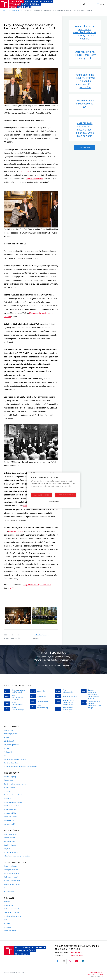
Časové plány (9, 780)
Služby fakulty (9, 892)
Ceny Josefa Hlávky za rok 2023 (37, 585)
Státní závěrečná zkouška (13, 802)
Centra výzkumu (10, 838)
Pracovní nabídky (10, 813)
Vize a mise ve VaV (11, 834)
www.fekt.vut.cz (77, 953)
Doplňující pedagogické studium (15, 759)
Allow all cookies (41, 495)
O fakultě (15, 11)
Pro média (8, 927)
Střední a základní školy (12, 881)
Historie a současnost (11, 909)
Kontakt (7, 748)
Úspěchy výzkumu (10, 845)
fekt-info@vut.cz (77, 955)
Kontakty (7, 923)
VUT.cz (13, 588)
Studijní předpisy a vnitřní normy (15, 784)
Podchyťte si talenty (11, 870)
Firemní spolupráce (11, 866)
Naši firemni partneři (11, 877)
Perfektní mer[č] (10, 824)
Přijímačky (8, 737)
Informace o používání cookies (94, 974)
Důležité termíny (10, 741)
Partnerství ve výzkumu (12, 873)
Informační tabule (10, 931)
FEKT (5, 11)
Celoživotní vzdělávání (12, 763)
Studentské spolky (10, 809)
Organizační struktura (11, 913)
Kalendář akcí (9, 905)
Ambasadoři (8, 752)
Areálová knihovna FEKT (13, 916)
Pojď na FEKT (9, 730)
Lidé (6, 920)
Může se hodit (9, 820)
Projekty (7, 849)
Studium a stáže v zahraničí (14, 795)
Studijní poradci (9, 788)
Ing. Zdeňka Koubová (41, 635)
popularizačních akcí (34, 179)
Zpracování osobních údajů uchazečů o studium (20, 767)
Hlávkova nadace (16, 531)
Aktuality (7, 902)
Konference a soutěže (12, 852)
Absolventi (8, 888)
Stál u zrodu (24, 171)
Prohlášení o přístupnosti (96, 972)
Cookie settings (53, 501)
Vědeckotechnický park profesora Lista (17, 856)
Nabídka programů (10, 734)
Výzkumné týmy (10, 841)
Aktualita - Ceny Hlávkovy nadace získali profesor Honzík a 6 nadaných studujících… (59, 11)
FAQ (6, 756)
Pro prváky (8, 799)
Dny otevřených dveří (11, 745)
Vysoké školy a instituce (12, 884)
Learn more (35, 489)
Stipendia (7, 791)
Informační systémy (11, 817)
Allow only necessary (66, 495)
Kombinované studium (12, 806)
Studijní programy (10, 777)
